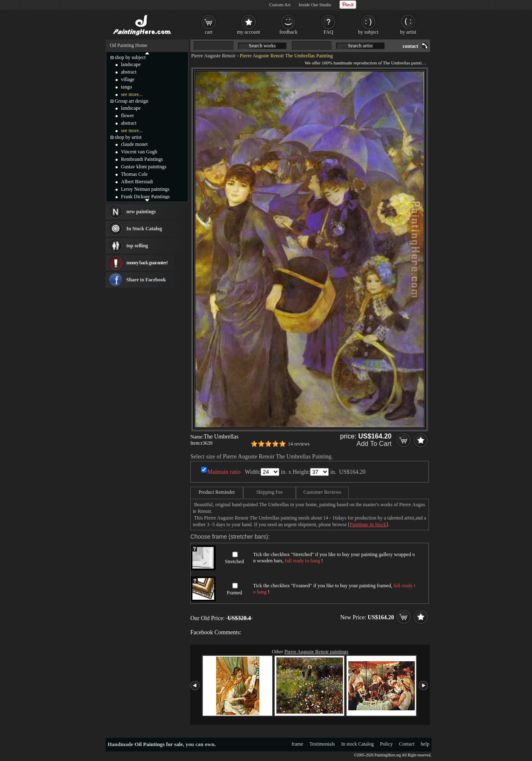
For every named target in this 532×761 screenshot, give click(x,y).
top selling (137, 246)
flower (127, 116)
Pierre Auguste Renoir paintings (316, 652)
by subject (368, 32)
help (425, 744)
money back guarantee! (147, 263)
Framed (235, 593)
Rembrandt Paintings (142, 159)
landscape (131, 64)
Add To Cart (374, 444)
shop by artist (128, 137)
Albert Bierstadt (137, 182)
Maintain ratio (224, 472)
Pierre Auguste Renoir (213, 56)
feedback (288, 32)
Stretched (234, 562)
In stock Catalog (358, 744)
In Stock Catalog (144, 229)
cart (209, 32)
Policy (386, 744)
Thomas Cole (134, 174)
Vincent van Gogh (139, 152)
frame (298, 744)
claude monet (134, 144)
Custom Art (280, 5)
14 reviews (299, 444)
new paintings (141, 212)
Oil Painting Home (129, 45)
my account (249, 32)
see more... (132, 94)
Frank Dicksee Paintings (145, 197)
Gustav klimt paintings (144, 167)
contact (410, 46)
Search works (262, 46)
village (128, 79)
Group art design (132, 101)
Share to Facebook (146, 280)
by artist (408, 32)
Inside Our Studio (315, 5)
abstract (129, 72)
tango (127, 87)
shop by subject (130, 57)
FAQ (328, 32)
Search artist (360, 46)
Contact (407, 744)
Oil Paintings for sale (159, 744)
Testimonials (322, 744)
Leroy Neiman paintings (145, 189)
